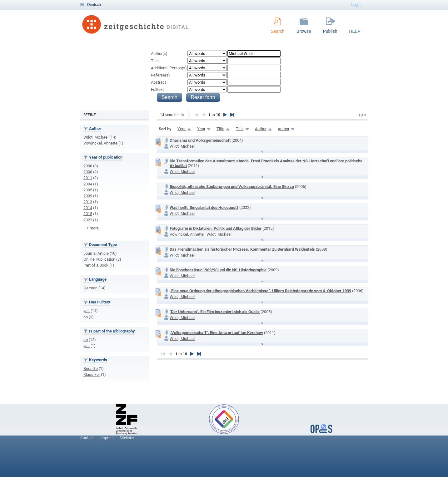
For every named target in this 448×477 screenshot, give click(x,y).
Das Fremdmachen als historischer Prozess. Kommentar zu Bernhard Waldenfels (242, 249)
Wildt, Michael (96, 137)
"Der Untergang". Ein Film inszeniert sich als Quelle (215, 312)
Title (155, 61)
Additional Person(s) (169, 68)
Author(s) (159, 54)
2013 (88, 202)
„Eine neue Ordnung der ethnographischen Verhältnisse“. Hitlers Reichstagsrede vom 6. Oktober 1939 (260, 291)
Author (261, 129)
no (86, 317)
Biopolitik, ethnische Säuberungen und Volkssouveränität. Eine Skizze (232, 187)
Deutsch (94, 5)
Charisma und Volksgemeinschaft (200, 140)
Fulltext (157, 89)
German (90, 288)
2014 (88, 208)
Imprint (107, 438)
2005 (88, 190)
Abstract (158, 82)
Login (356, 5)
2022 (88, 220)
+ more (93, 228)
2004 (88, 184)
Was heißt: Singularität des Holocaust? (204, 207)
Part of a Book (96, 265)
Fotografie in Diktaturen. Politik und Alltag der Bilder (216, 228)
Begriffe (91, 369)
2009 (88, 196)
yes (87, 311)
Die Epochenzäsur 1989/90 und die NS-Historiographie (218, 270)
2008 (88, 172)
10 (361, 115)
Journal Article (96, 253)
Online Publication (99, 259)
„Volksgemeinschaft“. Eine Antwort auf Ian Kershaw (216, 333)
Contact (87, 438)
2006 (88, 166)
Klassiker (92, 374)
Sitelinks (127, 438)
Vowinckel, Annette (100, 143)
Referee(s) (160, 75)
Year (182, 129)
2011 (88, 178)
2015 (88, 214)
